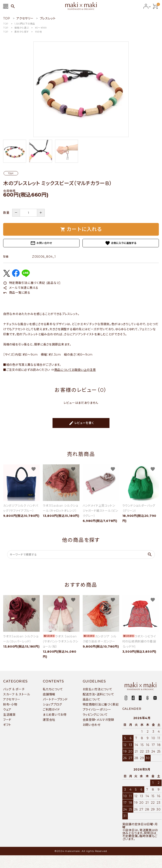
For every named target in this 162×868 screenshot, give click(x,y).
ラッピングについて (95, 715)
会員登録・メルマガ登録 (99, 720)
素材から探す (22, 32)
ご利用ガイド (51, 710)
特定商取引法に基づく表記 (101, 704)
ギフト (7, 725)
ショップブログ (52, 704)
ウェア (7, 710)
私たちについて (53, 689)
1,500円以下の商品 (25, 24)
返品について (92, 699)
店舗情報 (49, 694)
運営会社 (49, 720)
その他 (38, 32)
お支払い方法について (98, 689)
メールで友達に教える (21, 288)
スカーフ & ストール (17, 694)
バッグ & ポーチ (14, 689)
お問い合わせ (41, 243)
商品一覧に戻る (17, 293)
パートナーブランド (55, 699)
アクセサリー (12, 699)
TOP (6, 24)
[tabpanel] (81, 89)
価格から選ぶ (22, 28)
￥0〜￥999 (41, 28)
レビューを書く (81, 423)
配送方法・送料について (99, 694)
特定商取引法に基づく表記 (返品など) (32, 283)
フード (7, 720)
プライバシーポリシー (97, 710)
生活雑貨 (9, 715)
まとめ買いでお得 (55, 715)
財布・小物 (10, 704)
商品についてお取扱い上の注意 (75, 370)
